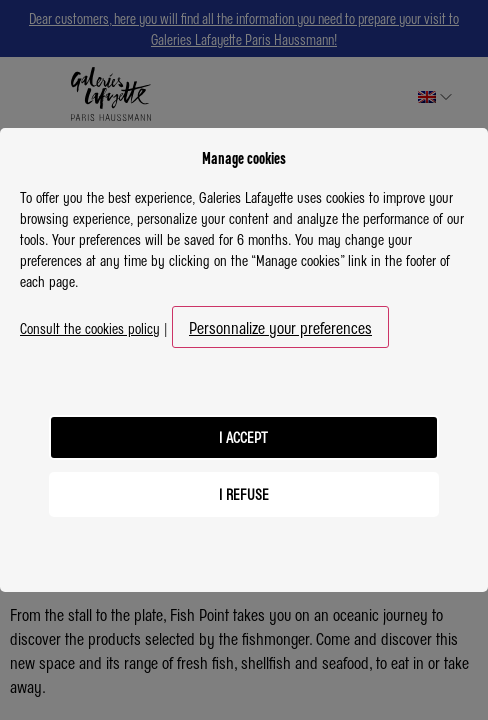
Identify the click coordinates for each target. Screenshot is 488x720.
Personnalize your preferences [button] (280, 327)
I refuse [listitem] (244, 494)
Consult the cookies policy (90, 328)
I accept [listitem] (243, 437)
